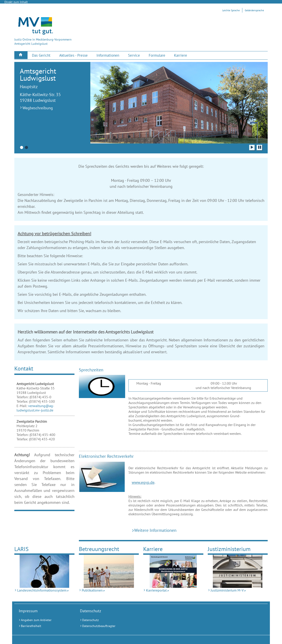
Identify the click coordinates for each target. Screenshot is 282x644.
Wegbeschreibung (38, 108)
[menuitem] (21, 55)
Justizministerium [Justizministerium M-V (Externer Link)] (229, 549)
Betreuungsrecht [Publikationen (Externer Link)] (99, 549)
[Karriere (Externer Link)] (181, 55)
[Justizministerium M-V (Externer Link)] (238, 571)
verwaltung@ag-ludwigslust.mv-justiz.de (35, 408)
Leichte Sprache (231, 10)
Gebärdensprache (254, 10)
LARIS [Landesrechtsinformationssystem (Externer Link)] (21, 549)
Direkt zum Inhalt (16, 2)
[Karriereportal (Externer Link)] (173, 571)
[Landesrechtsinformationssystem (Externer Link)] (44, 571)
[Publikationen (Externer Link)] (109, 571)
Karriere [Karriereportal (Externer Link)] (153, 549)
